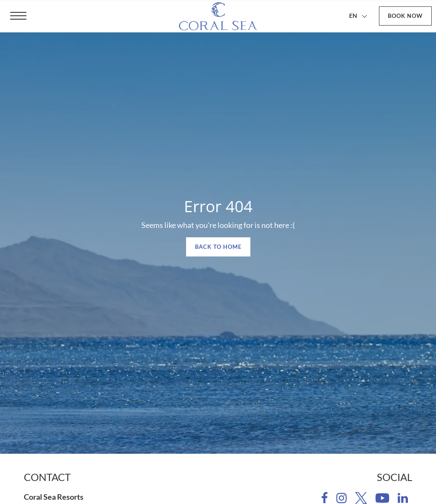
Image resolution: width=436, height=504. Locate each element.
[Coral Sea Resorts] (218, 16)
